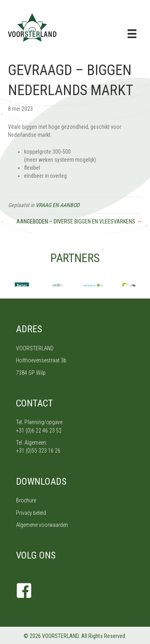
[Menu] (132, 34)
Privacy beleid (31, 513)
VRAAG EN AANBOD (58, 205)
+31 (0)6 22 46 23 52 (39, 431)
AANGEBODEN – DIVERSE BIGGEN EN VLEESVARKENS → (79, 221)
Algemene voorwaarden (42, 525)
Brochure (26, 500)
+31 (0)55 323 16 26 (38, 451)
